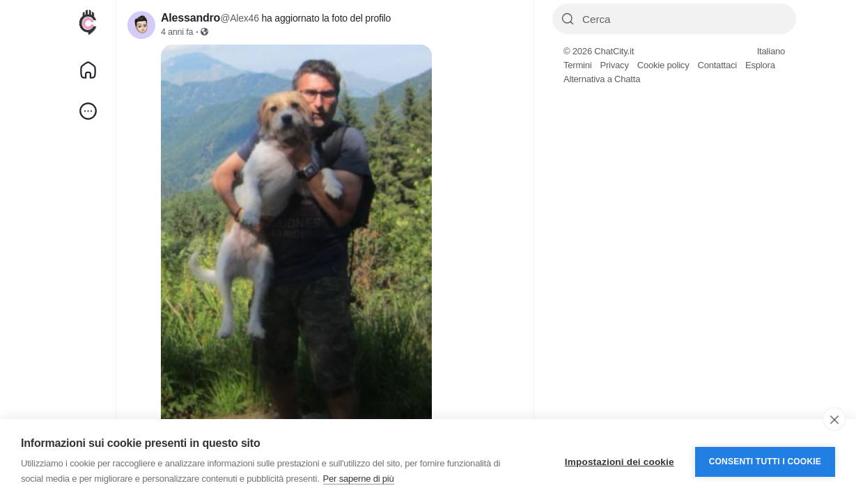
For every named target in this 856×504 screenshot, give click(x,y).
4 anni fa (177, 32)
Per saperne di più (359, 479)
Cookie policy (663, 65)
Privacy (615, 65)
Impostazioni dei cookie (620, 462)
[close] (834, 419)
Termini (578, 65)
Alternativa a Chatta (602, 79)
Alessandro (190, 18)
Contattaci (717, 65)
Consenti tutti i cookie (765, 462)
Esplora (760, 65)
